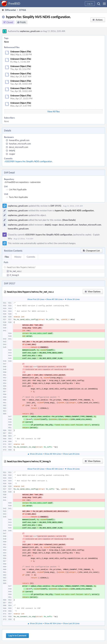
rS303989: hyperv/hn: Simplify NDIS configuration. (29, 161)
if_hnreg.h (14, 275)
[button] (104, 4)
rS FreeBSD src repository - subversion (23, 182)
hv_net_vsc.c (16, 271)
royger (12, 154)
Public (23, 22)
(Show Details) (69, 220)
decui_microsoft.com (19, 147)
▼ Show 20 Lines (72, 299)
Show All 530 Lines (54, 299)
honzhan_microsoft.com (20, 144)
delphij (12, 150)
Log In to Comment (17, 636)
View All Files (54, 112)
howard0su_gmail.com (19, 140)
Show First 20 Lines (36, 299)
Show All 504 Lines (53, 454)
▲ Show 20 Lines (35, 454)
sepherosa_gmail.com (30, 31)
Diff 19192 (56, 206)
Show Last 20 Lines (71, 454)
